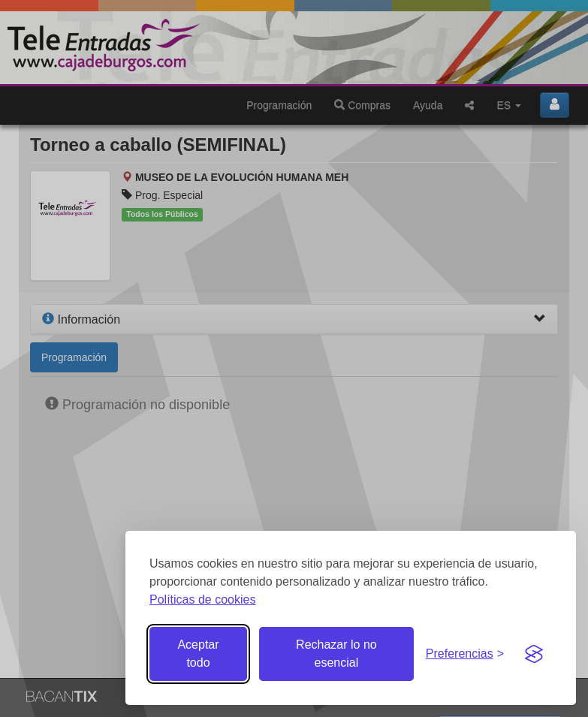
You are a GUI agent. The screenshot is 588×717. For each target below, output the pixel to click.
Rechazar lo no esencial (336, 654)
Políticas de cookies (202, 600)
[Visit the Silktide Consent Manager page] (534, 654)
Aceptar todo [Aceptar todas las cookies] (198, 654)
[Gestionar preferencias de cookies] (465, 654)
